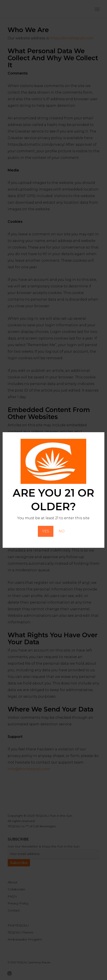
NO (62, 531)
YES (46, 531)
